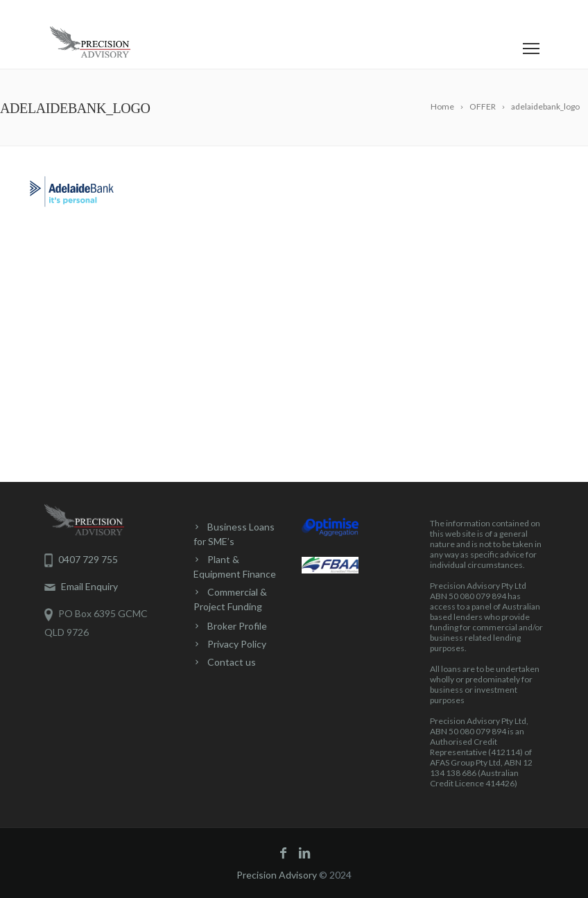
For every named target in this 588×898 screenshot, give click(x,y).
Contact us (232, 662)
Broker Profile (237, 626)
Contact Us (175, 12)
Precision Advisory (277, 875)
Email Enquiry (81, 586)
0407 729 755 (91, 12)
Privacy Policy (237, 644)
